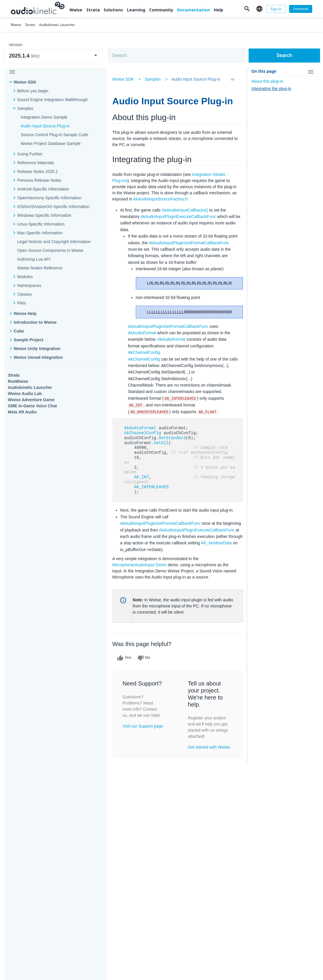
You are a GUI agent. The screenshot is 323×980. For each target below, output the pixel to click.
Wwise (76, 10)
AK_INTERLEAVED (152, 500)
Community (161, 10)
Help (219, 10)
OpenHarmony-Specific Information (49, 198)
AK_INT (143, 490)
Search (284, 55)
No (145, 671)
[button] (247, 9)
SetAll (162, 456)
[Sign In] (276, 9)
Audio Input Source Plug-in (45, 126)
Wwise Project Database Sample (51, 143)
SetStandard (173, 451)
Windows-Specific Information (44, 215)
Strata (93, 10)
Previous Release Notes (39, 180)
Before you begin (33, 91)
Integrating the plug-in (271, 89)
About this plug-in (267, 81)
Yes (125, 671)
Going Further (30, 154)
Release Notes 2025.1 (37, 172)
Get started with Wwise (209, 760)
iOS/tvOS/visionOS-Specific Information (53, 207)
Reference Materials (36, 163)
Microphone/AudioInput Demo (141, 577)
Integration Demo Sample (44, 117)
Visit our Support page (144, 739)
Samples (25, 108)
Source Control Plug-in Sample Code (54, 135)
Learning (136, 10)
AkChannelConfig (145, 359)
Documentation (193, 10)
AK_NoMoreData (137, 562)
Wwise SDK (25, 82)
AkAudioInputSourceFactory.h (167, 199)
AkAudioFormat (143, 339)
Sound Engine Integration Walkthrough (53, 100)
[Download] (301, 9)
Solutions (113, 10)
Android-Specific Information (43, 189)
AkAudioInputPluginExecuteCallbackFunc (179, 217)
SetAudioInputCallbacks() (186, 210)
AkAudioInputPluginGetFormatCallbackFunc (169, 249)
